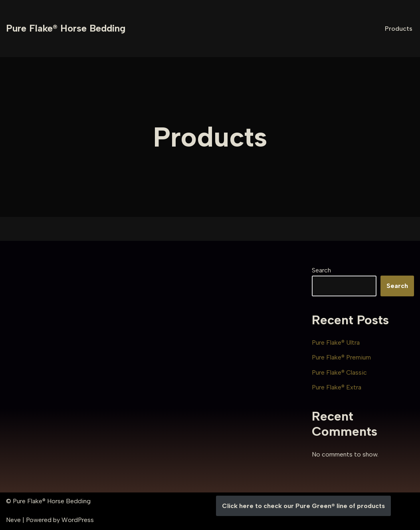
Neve (13, 520)
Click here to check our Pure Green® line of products (303, 506)
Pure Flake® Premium (341, 357)
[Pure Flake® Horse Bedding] (66, 29)
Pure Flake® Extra (337, 387)
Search (321, 270)
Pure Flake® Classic (339, 372)
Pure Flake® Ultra (336, 342)
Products (399, 29)
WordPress (78, 520)
